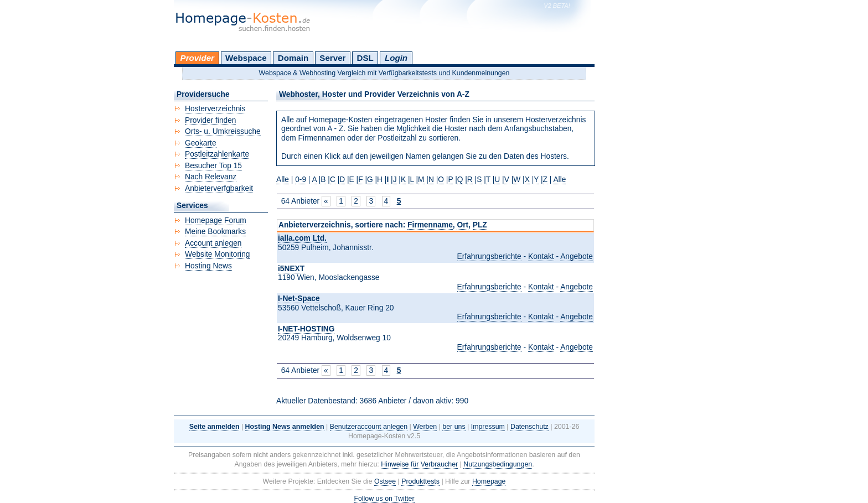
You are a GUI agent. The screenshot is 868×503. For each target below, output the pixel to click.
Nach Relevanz (211, 177)
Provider (197, 58)
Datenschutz (529, 427)
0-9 (301, 180)
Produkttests (420, 481)
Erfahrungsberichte (489, 256)
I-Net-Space (299, 299)
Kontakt (541, 256)
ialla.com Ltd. (302, 238)
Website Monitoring (217, 254)
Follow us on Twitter (384, 499)
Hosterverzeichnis (215, 109)
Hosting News (208, 266)
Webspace (246, 58)
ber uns (454, 427)
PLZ (480, 225)
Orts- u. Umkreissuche (223, 131)
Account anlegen (213, 243)
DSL (365, 58)
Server (332, 58)
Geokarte (201, 143)
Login (396, 58)
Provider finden (210, 120)
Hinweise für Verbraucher (419, 464)
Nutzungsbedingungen (498, 464)
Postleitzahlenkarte (217, 154)
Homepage (489, 481)
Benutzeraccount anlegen (369, 427)
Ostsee (385, 481)
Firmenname (430, 225)
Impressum (488, 427)
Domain (293, 58)
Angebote (577, 256)
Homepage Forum (216, 221)
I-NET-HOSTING (306, 329)
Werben (425, 427)
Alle (283, 180)
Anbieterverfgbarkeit (219, 188)
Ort (463, 225)
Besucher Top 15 (213, 166)
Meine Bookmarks (215, 232)
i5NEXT (291, 269)
